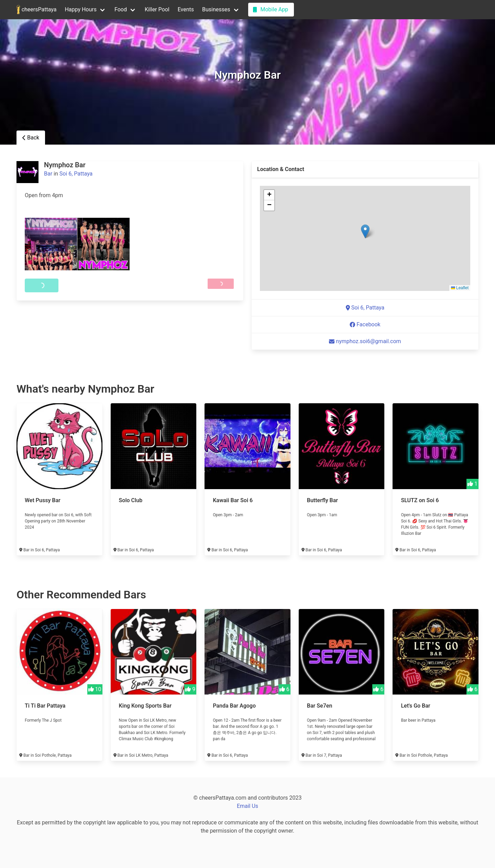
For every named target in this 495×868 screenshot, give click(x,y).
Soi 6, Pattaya (76, 174)
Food (121, 9)
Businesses (216, 9)
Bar (48, 174)
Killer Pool (157, 9)
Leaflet (460, 288)
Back (31, 138)
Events (186, 9)
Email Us (247, 806)
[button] (365, 231)
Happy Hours (81, 9)
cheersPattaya (36, 10)
